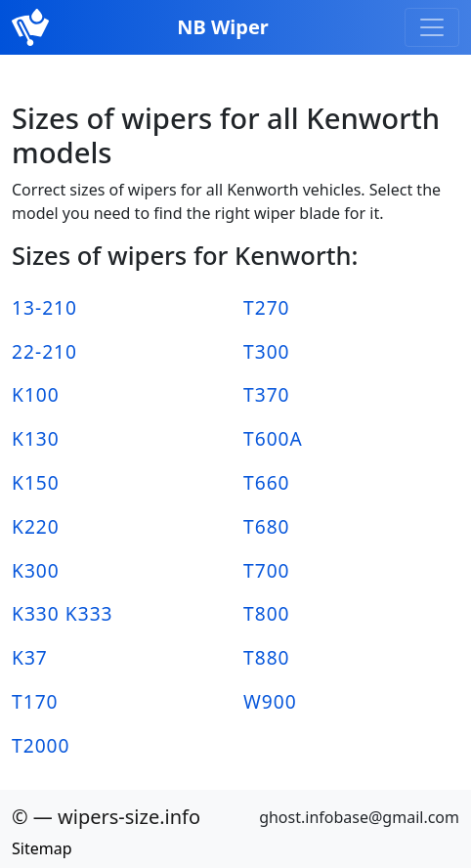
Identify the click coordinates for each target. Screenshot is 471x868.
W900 (270, 701)
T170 (35, 701)
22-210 (44, 351)
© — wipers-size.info (106, 817)
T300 (267, 351)
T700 (267, 570)
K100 (36, 394)
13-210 (44, 307)
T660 (267, 482)
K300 (36, 570)
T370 (267, 394)
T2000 (41, 745)
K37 (30, 657)
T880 (267, 657)
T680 (267, 526)
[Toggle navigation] (432, 27)
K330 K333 (63, 613)
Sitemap (42, 848)
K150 (36, 482)
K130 (36, 438)
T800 (267, 613)
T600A (273, 438)
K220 (36, 526)
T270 (267, 307)
